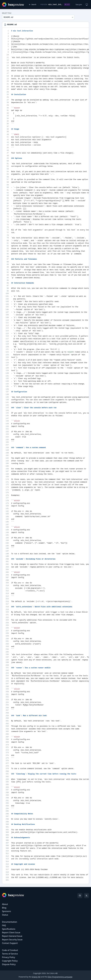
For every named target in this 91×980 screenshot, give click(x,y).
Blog (4, 908)
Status (5, 915)
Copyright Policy (10, 961)
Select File (7, 13)
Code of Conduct (10, 950)
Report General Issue (12, 936)
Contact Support (10, 943)
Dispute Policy (9, 964)
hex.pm (79, 4)
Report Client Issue (11, 932)
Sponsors (6, 911)
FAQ (4, 925)
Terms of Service (10, 954)
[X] (86, 896)
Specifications (9, 929)
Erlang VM (36, 977)
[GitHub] (80, 896)
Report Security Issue (12, 940)
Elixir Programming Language (60, 977)
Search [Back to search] (33, 4)
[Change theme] (87, 5)
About (5, 904)
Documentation (10, 922)
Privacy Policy (9, 957)
